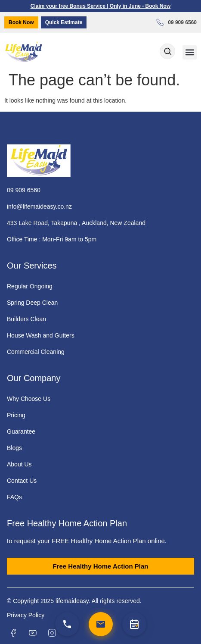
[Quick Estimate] (134, 624)
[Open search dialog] (167, 52)
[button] (190, 52)
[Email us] (101, 624)
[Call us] (67, 624)
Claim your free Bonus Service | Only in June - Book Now (100, 6)
